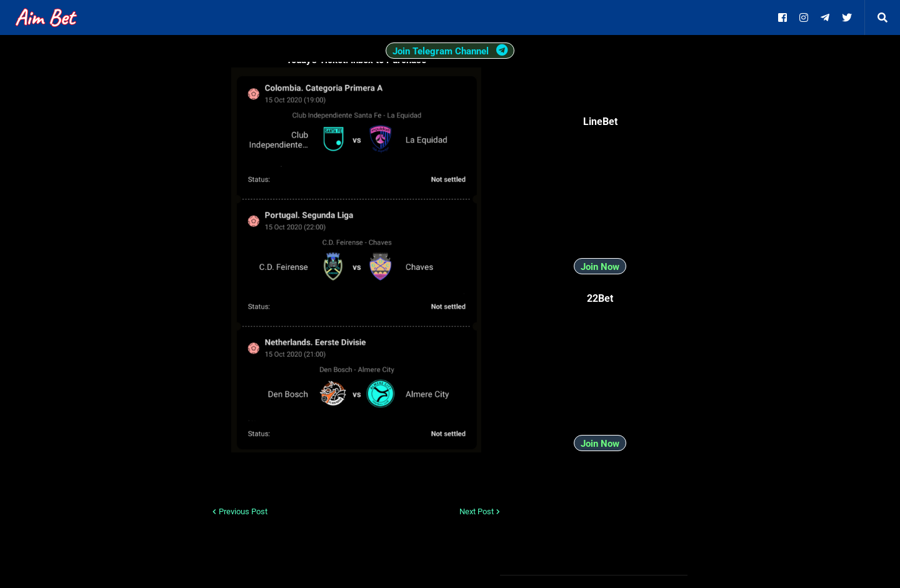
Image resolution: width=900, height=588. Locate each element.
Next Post (477, 511)
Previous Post (243, 511)
